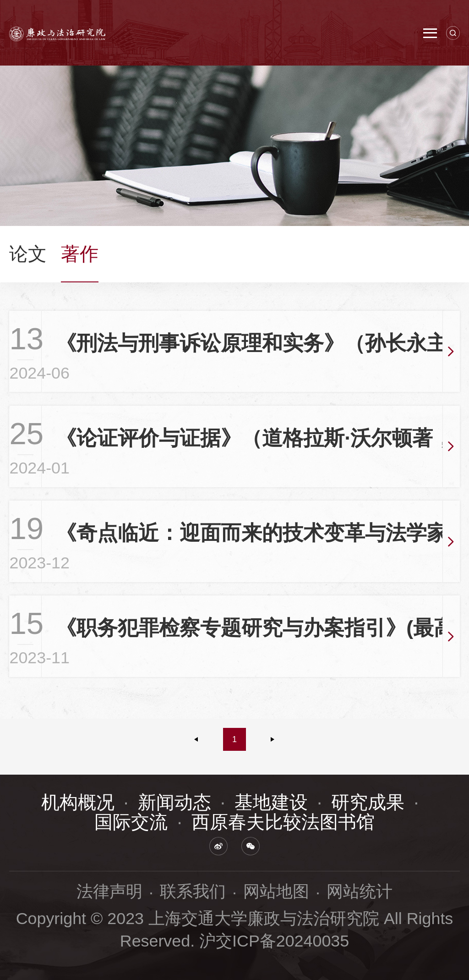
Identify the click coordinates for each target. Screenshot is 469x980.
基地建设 (271, 802)
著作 (80, 254)
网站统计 (360, 892)
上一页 (196, 739)
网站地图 (276, 892)
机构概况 (78, 802)
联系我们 (193, 892)
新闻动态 (175, 802)
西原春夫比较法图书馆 (283, 822)
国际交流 (131, 822)
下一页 (273, 739)
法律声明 (109, 892)
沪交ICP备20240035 (274, 941)
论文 (28, 254)
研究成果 (368, 802)
